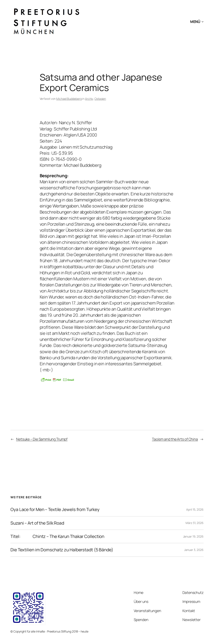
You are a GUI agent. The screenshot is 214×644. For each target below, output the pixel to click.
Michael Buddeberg (69, 99)
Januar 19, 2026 (193, 536)
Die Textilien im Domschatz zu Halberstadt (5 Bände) (62, 550)
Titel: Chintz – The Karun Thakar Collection (57, 536)
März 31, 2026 (195, 523)
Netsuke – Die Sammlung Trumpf (42, 439)
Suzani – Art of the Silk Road (37, 523)
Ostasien (100, 99)
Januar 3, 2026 (194, 550)
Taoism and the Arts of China (175, 439)
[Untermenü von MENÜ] (203, 21)
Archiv (89, 99)
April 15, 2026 (195, 509)
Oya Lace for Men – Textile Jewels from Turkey (55, 509)
